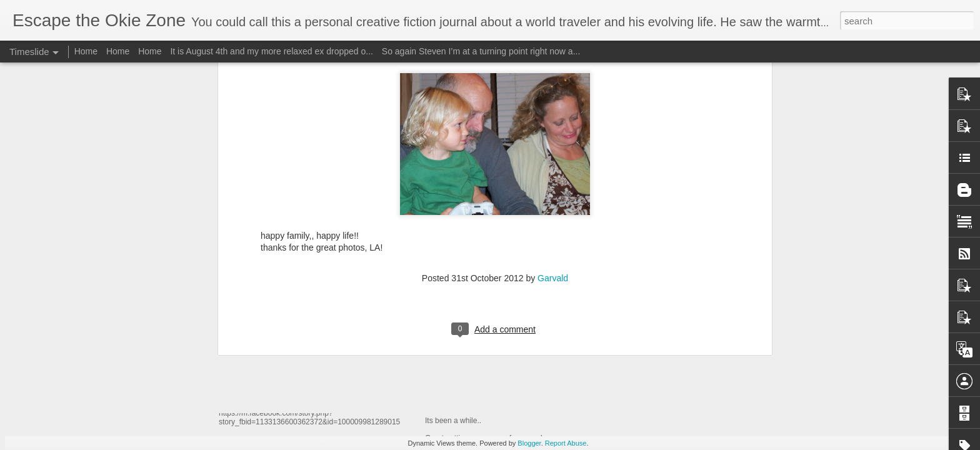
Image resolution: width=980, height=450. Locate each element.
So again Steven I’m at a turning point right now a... (481, 51)
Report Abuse (566, 443)
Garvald (553, 83)
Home (86, 51)
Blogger (529, 443)
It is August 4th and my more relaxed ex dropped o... (272, 51)
